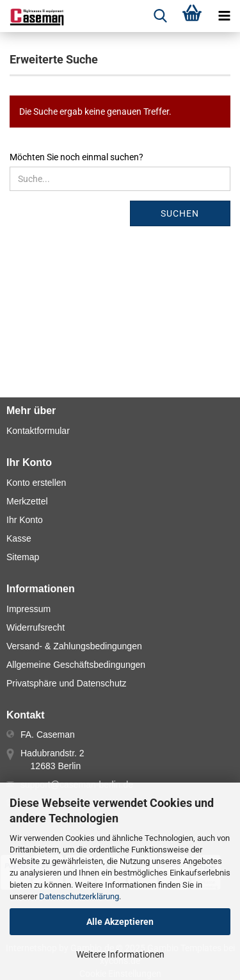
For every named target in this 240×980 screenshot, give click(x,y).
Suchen (180, 213)
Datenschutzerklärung (79, 896)
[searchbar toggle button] (160, 16)
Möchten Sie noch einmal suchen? (76, 157)
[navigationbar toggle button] (224, 16)
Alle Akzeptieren (120, 922)
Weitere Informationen (120, 954)
